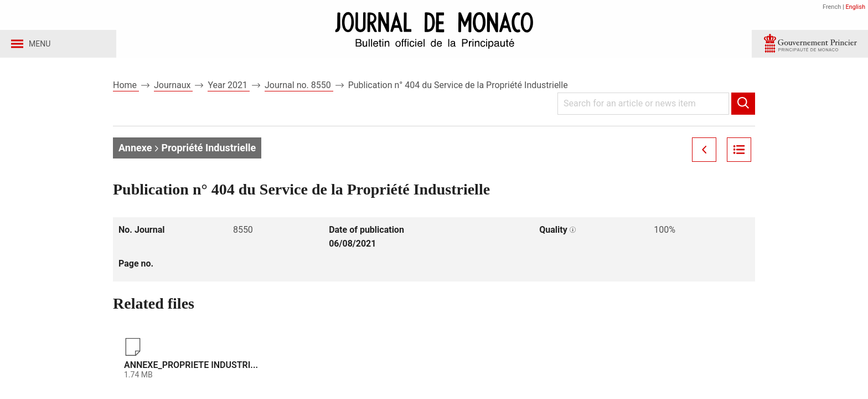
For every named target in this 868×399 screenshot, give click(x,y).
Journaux (173, 88)
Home (126, 88)
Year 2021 (229, 88)
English (855, 7)
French (832, 7)
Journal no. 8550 (299, 88)
